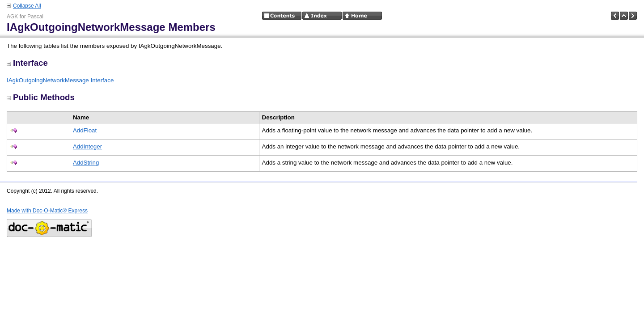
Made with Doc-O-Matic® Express (47, 211)
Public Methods (41, 97)
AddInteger (87, 146)
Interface (27, 63)
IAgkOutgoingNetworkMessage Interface (60, 80)
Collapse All (27, 6)
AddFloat (85, 130)
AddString (86, 163)
